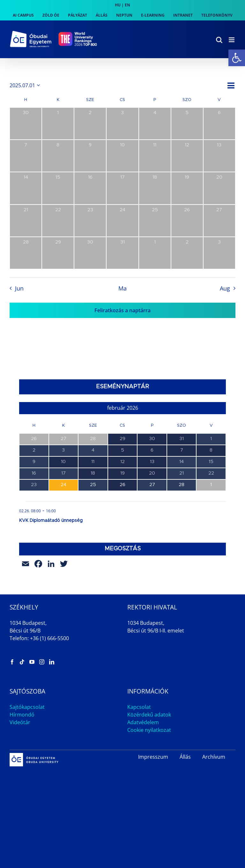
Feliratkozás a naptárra (122, 310)
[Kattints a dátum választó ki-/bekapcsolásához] (26, 85)
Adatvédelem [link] (143, 722)
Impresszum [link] (153, 757)
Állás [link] (185, 757)
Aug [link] (225, 288)
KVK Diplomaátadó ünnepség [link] (51, 521)
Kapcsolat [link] (139, 707)
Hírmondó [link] (22, 715)
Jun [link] (19, 288)
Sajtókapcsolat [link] (27, 707)
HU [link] (118, 5)
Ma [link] (122, 288)
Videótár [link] (20, 722)
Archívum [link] (214, 757)
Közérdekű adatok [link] (149, 715)
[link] (237, 58)
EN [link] (127, 5)
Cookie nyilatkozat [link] (149, 730)
